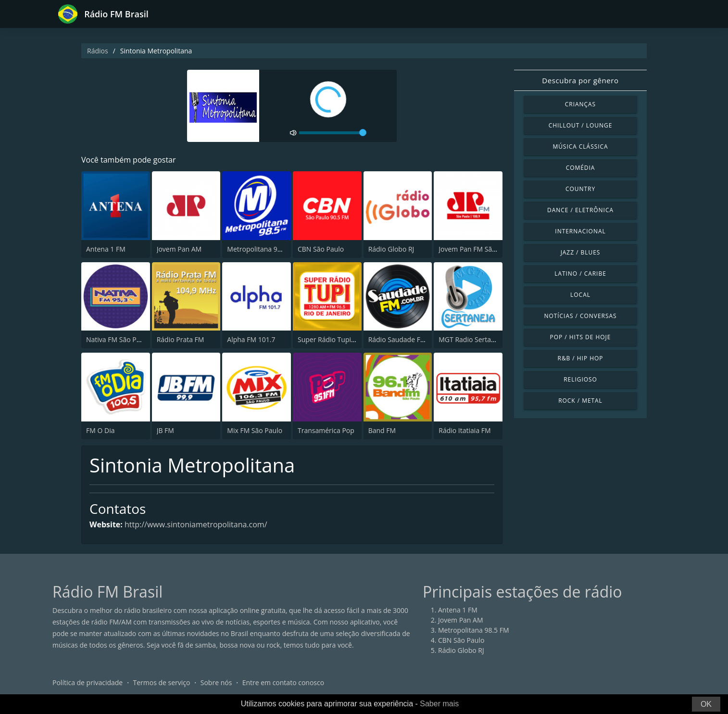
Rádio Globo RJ (391, 249)
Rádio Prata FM (181, 339)
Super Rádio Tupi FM (330, 339)
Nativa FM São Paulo (118, 339)
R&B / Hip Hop (581, 358)
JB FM (165, 430)
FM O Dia (100, 430)
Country (580, 189)
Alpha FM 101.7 (251, 339)
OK (706, 704)
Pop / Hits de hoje (581, 337)
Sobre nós (216, 682)
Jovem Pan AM (179, 249)
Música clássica (580, 147)
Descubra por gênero (580, 80)
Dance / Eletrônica (580, 210)
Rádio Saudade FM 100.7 (407, 339)
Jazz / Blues (581, 252)
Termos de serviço (162, 682)
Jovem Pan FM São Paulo (477, 249)
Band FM (382, 430)
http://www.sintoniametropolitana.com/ (196, 524)
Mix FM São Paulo (255, 430)
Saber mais (439, 704)
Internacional (580, 231)
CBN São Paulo (321, 249)
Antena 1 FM (106, 249)
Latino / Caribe (580, 274)
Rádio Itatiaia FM (464, 430)
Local (580, 295)
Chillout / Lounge (581, 125)
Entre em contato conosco (283, 682)
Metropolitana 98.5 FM (263, 249)
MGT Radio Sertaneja (471, 339)
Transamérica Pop (326, 430)
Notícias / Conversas (580, 316)
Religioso (580, 379)
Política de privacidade (88, 682)
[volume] (333, 133)
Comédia (581, 168)
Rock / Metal (580, 401)
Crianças (580, 104)
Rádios (98, 51)
